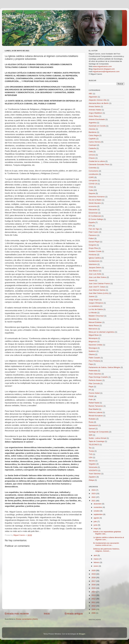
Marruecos (93, 329)
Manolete (92, 319)
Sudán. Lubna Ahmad (97, 438)
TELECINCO (94, 445)
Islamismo (93, 264)
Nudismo (92, 351)
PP (90, 390)
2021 (94, 501)
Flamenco (93, 235)
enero (96, 566)
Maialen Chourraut (96, 316)
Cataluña (92, 148)
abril (96, 555)
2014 (94, 592)
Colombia (93, 168)
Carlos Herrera (95, 142)
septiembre (98, 514)
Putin (91, 399)
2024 (94, 490)
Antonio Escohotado (97, 119)
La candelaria (94, 306)
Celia (91, 152)
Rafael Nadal (94, 403)
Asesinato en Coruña (97, 126)
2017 (94, 581)
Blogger (82, 634)
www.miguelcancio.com (102, 66)
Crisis (91, 187)
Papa (91, 364)
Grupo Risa (93, 248)
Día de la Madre (95, 200)
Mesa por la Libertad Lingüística (102, 332)
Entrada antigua (74, 614)
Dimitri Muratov (95, 203)
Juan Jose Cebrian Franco (99, 284)
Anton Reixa (94, 116)
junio (96, 525)
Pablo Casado (94, 358)
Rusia (91, 422)
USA (91, 457)
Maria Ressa (94, 325)
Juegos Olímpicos (96, 303)
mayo (96, 529)
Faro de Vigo (94, 229)
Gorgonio (92, 245)
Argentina (93, 123)
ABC (91, 94)
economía (93, 206)
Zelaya (91, 480)
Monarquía (93, 338)
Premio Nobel (94, 393)
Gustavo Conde (95, 251)
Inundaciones (94, 261)
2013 (94, 595)
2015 (94, 588)
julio (96, 522)
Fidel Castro (94, 232)
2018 (94, 577)
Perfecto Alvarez (95, 380)
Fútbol (91, 238)
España (92, 222)
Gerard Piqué (94, 242)
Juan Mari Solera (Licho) (99, 293)
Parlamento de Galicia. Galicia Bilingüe (104, 367)
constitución (93, 174)
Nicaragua (93, 348)
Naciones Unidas (96, 345)
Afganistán (93, 97)
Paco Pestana (94, 361)
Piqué (91, 387)
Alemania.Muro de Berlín (99, 103)
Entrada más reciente (17, 614)
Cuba (91, 190)
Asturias (92, 129)
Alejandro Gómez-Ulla (98, 100)
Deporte (92, 193)
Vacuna (92, 461)
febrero (97, 562)
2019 (94, 574)
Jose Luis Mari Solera (97, 277)
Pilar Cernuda (94, 383)
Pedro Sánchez (95, 374)
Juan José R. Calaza (97, 287)
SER (91, 435)
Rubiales (92, 419)
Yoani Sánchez (95, 474)
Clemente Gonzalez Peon (99, 164)
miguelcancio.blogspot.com (104, 69)
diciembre (98, 504)
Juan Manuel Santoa (97, 290)
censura (92, 155)
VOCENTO (93, 470)
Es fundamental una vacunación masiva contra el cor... (106, 544)
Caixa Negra (94, 135)
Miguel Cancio (21, 16)
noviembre (98, 507)
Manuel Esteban (95, 322)
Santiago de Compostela (99, 432)
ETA (90, 226)
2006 (94, 613)
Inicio (47, 614)
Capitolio (92, 139)
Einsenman (93, 213)
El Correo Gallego (96, 219)
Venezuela (93, 467)
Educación (93, 210)
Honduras (93, 255)
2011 (94, 602)
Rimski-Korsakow (96, 416)
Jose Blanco (94, 271)
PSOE (91, 396)
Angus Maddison (95, 113)
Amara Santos (94, 106)
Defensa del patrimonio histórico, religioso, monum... (106, 550)
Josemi (92, 280)
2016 (94, 585)
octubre (97, 511)
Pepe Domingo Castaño (98, 377)
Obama (92, 354)
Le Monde (93, 313)
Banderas (93, 132)
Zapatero (92, 477)
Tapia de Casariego (96, 441)
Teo (90, 448)
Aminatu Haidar (95, 110)
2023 (94, 494)
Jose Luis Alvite (95, 274)
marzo (96, 559)
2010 (94, 606)
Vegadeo (92, 464)
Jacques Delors (95, 268)
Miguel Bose (94, 335)
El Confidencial (95, 216)
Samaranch (93, 425)
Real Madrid (94, 409)
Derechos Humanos (97, 197)
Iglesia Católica (95, 258)
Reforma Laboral (95, 412)
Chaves (92, 158)
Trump (91, 451)
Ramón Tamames (96, 406)
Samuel (92, 429)
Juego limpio (94, 300)
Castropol (93, 145)
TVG (91, 454)
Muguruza (93, 342)
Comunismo (94, 171)
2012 (94, 599)
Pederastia (93, 371)
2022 (94, 497)
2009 (94, 609)
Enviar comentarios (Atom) (27, 619)
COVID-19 (93, 184)
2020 (94, 570)
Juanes (92, 296)
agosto (97, 518)
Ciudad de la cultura (97, 161)
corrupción (93, 180)
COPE (91, 177)
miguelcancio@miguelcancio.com (106, 72)
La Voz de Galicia (96, 309)
